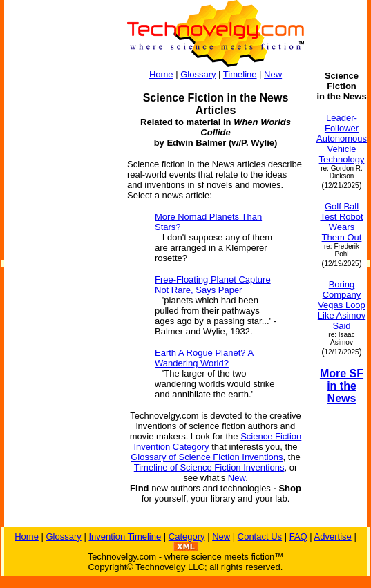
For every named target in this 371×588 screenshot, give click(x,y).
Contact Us (260, 537)
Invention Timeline (125, 537)
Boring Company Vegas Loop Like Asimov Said (342, 305)
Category (187, 537)
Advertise (333, 537)
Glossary (198, 74)
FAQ (298, 537)
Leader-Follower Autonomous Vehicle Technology (342, 139)
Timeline (240, 74)
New (273, 74)
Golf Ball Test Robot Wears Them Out (341, 222)
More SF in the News (342, 386)
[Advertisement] (59, 278)
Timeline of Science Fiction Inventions (209, 467)
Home (161, 74)
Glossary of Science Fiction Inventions (207, 457)
